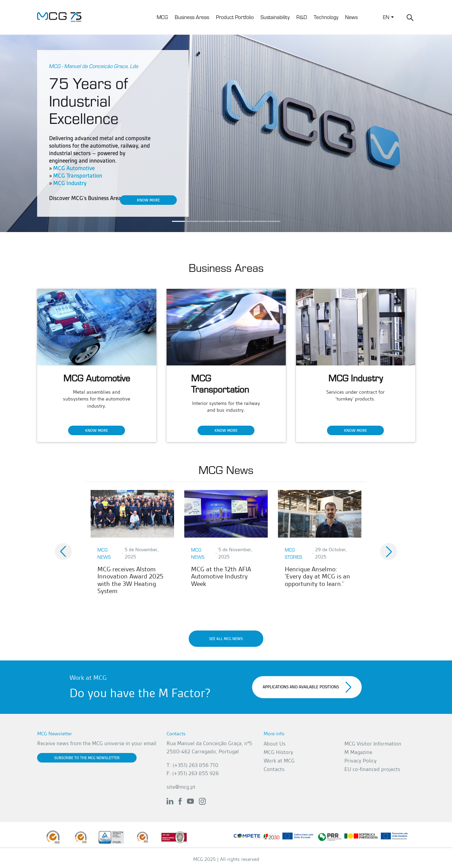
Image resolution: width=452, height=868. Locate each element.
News (351, 17)
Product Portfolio (235, 17)
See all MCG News (226, 639)
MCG (162, 17)
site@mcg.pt (181, 787)
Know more (148, 200)
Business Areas (192, 17)
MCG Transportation (78, 176)
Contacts (274, 769)
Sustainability (275, 17)
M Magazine (358, 752)
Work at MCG (279, 761)
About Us (275, 744)
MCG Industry (70, 183)
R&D (302, 17)
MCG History (278, 752)
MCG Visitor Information (373, 744)
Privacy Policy (361, 761)
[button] (63, 552)
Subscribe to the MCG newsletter (87, 758)
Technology (326, 17)
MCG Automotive (74, 168)
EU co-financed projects (372, 769)
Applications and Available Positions (307, 687)
